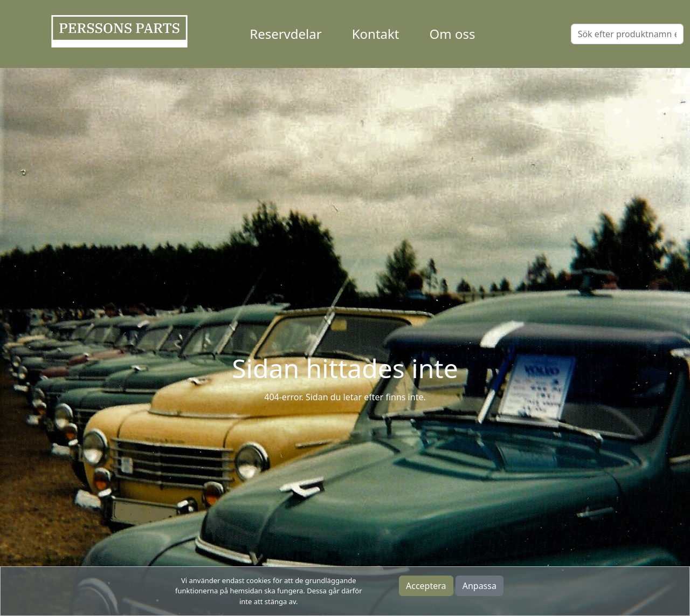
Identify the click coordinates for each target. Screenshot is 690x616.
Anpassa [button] (479, 586)
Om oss (453, 34)
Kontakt (376, 34)
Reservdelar (285, 34)
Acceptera (426, 586)
